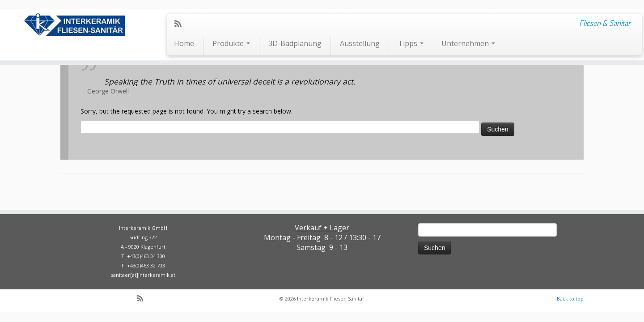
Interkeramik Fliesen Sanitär (331, 299)
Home (184, 43)
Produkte (231, 43)
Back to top (570, 299)
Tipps (411, 43)
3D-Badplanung (295, 43)
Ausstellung (360, 43)
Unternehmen (468, 43)
